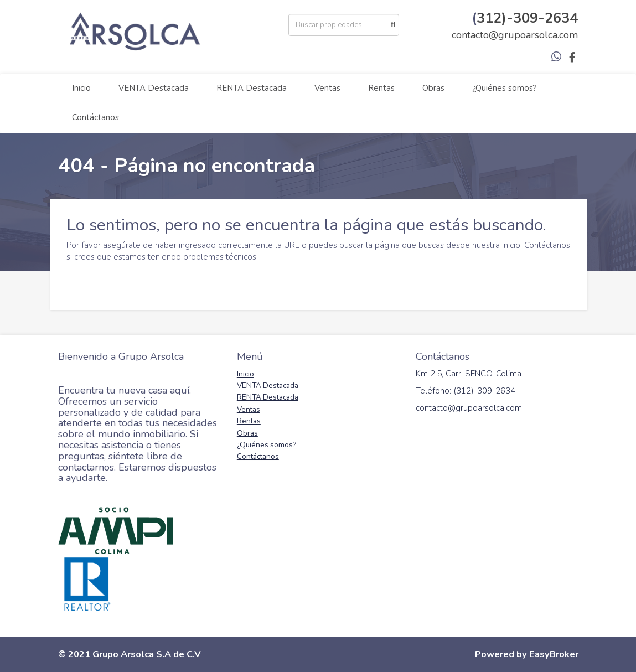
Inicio (81, 88)
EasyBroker (554, 654)
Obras (433, 88)
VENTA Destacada (154, 88)
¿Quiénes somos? (505, 88)
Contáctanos (95, 117)
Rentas (381, 88)
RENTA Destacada (252, 88)
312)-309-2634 (527, 18)
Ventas (327, 88)
